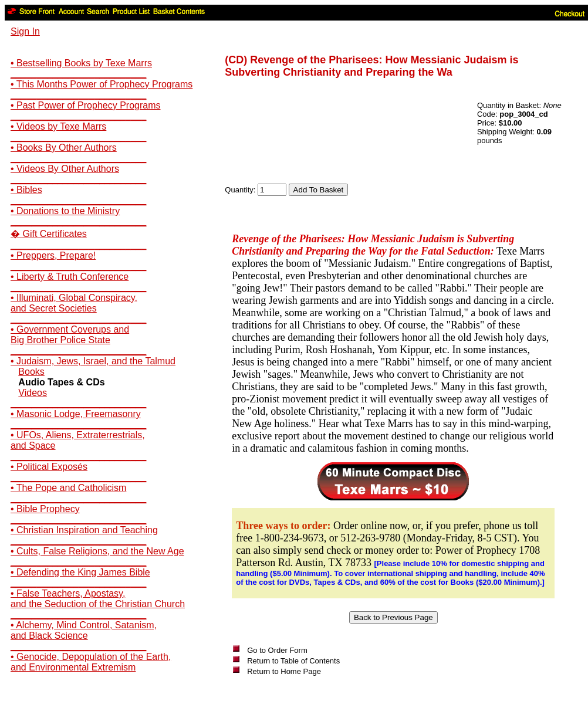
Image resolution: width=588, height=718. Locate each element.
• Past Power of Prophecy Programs (85, 105)
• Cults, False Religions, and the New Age (97, 551)
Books (31, 372)
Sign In (25, 31)
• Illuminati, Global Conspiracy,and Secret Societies (74, 303)
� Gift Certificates (49, 234)
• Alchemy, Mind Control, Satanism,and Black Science (84, 630)
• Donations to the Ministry (65, 211)
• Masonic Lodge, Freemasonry (76, 414)
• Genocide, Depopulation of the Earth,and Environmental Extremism (91, 662)
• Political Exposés (49, 467)
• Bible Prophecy (45, 509)
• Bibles (26, 190)
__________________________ (78, 74)
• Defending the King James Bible (80, 572)
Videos (33, 393)
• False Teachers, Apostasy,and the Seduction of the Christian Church (98, 599)
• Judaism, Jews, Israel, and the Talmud (93, 361)
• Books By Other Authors (64, 148)
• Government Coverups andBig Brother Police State (70, 335)
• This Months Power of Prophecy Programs (102, 84)
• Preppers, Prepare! (53, 255)
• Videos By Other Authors (65, 169)
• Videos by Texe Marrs (58, 126)
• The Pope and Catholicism (68, 488)
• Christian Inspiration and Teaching (84, 530)
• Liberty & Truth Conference (70, 277)
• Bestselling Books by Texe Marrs (81, 63)
